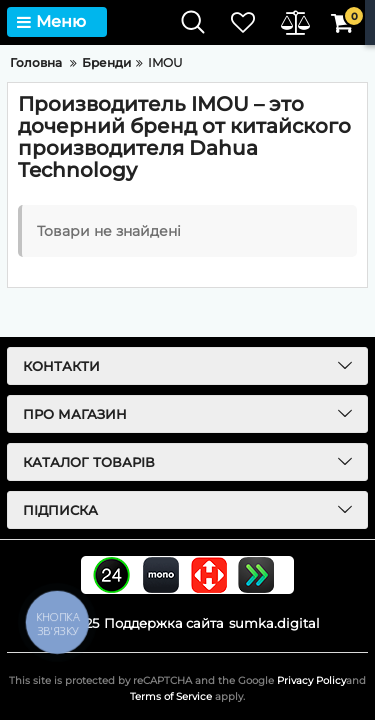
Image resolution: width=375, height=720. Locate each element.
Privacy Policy (311, 680)
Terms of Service (171, 696)
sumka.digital (274, 623)
